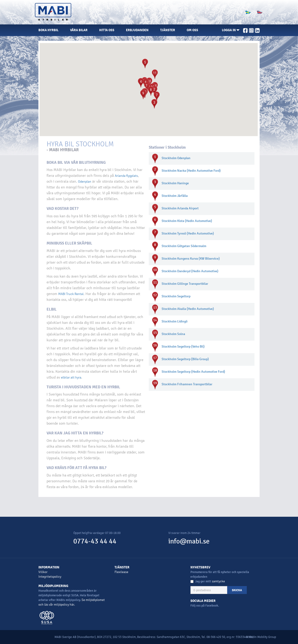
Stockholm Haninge (175, 183)
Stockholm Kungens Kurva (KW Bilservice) (191, 259)
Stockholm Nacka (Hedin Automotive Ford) (191, 171)
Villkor (43, 572)
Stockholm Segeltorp (176, 296)
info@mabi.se (189, 541)
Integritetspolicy (50, 577)
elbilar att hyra (71, 377)
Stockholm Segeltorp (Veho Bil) (183, 347)
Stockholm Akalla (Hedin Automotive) (188, 309)
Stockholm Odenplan (176, 158)
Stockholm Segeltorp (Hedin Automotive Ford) (193, 372)
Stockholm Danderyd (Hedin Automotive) (190, 271)
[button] (231, 30)
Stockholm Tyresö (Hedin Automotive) (188, 233)
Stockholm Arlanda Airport (180, 208)
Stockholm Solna (173, 334)
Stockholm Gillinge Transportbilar (185, 284)
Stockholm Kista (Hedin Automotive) (187, 221)
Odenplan (85, 182)
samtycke (218, 581)
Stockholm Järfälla (175, 196)
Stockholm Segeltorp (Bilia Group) (185, 359)
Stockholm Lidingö (174, 321)
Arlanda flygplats (126, 176)
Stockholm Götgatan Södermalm (184, 246)
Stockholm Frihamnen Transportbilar (187, 384)
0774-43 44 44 (95, 541)
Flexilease (121, 572)
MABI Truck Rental (71, 294)
